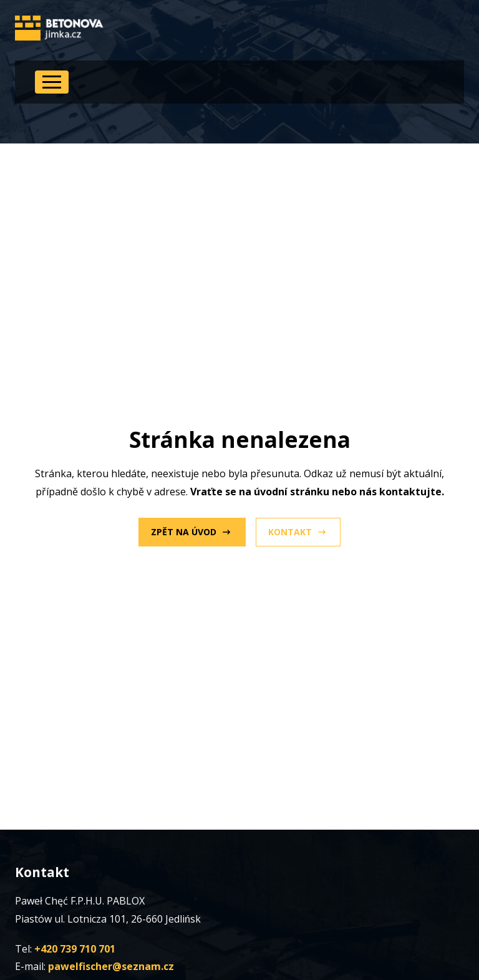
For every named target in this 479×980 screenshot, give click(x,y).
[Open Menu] (52, 82)
